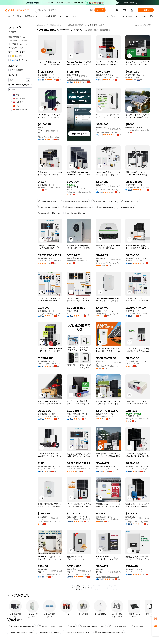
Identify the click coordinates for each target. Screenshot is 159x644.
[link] (156, 619)
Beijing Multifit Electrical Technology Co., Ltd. (138, 419)
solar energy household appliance (109, 632)
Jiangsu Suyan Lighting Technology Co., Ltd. (108, 313)
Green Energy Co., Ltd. (76, 416)
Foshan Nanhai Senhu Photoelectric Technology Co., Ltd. (50, 187)
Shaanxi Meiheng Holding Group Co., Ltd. (108, 519)
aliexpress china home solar (51, 626)
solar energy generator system (77, 632)
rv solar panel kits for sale (48, 632)
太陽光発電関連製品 (76, 25)
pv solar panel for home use (105, 201)
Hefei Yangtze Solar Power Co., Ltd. (50, 364)
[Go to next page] (115, 588)
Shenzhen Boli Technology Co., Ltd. (108, 366)
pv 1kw (71, 626)
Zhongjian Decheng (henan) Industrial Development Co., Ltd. (138, 522)
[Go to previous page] (73, 588)
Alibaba (40, 25)
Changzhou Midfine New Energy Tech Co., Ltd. (108, 263)
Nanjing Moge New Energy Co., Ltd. (108, 469)
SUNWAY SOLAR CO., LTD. (48, 77)
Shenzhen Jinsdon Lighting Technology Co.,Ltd (79, 313)
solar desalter (138, 626)
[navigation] (20, 307)
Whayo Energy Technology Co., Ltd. (50, 137)
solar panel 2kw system (77, 213)
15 (110, 588)
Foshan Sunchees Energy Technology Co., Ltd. (138, 130)
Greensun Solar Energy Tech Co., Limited (79, 574)
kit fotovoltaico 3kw (118, 626)
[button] (92, 10)
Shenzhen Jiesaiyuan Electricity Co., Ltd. (108, 132)
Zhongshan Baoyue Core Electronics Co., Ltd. (79, 261)
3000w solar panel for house (21, 632)
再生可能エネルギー (55, 25)
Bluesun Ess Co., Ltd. (134, 261)
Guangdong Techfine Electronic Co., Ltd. (108, 577)
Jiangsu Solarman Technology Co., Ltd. (79, 80)
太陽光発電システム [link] (96, 25)
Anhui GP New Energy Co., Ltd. (108, 190)
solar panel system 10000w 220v (74, 201)
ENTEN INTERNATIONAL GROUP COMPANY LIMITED (50, 261)
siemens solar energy (48, 207)
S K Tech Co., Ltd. (132, 364)
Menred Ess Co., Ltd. (105, 416)
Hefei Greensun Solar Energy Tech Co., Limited (138, 572)
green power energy (105, 207)
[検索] (100, 10)
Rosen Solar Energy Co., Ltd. (108, 77)
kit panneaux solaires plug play (21, 626)
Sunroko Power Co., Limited (78, 519)
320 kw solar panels (47, 201)
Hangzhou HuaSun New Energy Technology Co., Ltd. (50, 574)
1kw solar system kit (130, 201)
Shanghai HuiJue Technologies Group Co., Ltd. (138, 187)
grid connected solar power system (76, 207)
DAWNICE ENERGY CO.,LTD (78, 469)
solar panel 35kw (126, 207)
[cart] (125, 10)
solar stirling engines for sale (92, 626)
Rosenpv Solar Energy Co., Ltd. (50, 416)
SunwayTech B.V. (132, 77)
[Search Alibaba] (63, 10)
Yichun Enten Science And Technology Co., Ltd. (138, 313)
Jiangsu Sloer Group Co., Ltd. (137, 469)
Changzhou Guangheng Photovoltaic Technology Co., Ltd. (50, 313)
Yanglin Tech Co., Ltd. (46, 469)
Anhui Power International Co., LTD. (79, 192)
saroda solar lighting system (50, 213)
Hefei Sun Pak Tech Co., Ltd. (49, 522)
